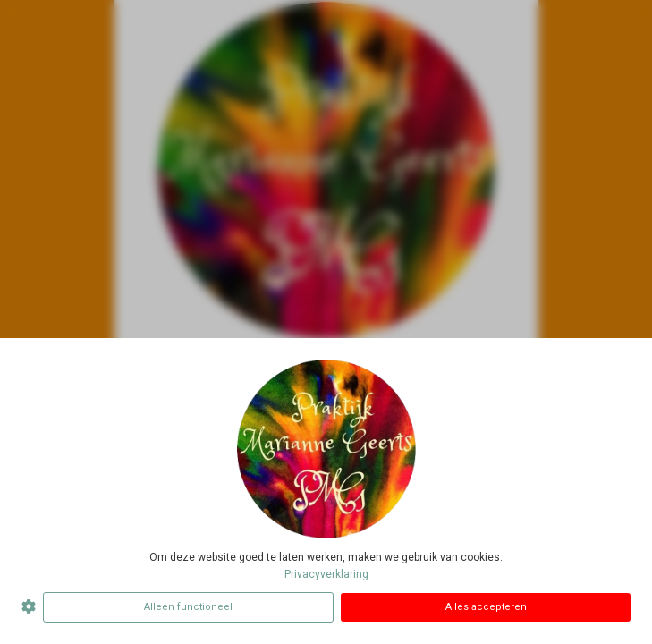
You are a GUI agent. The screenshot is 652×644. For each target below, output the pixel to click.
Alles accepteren (486, 607)
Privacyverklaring (326, 574)
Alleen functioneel (188, 607)
